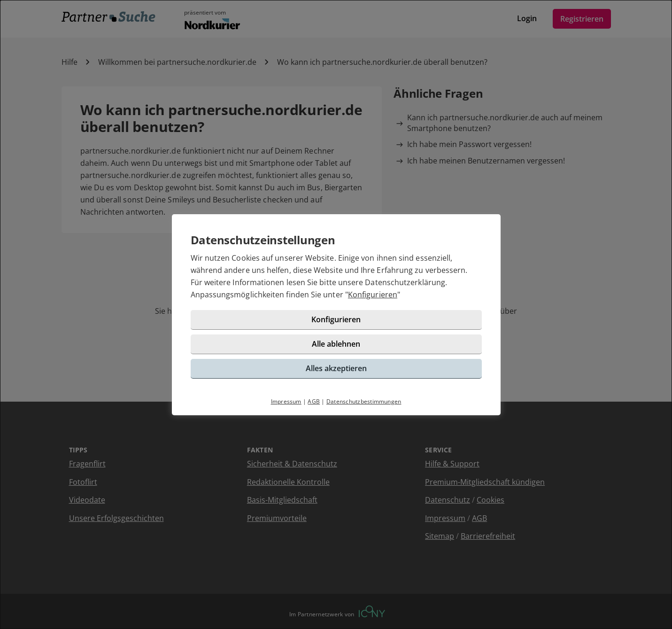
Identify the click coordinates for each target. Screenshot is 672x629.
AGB (314, 401)
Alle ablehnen (336, 344)
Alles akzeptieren (336, 368)
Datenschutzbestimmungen (364, 401)
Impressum (286, 401)
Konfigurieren (373, 295)
